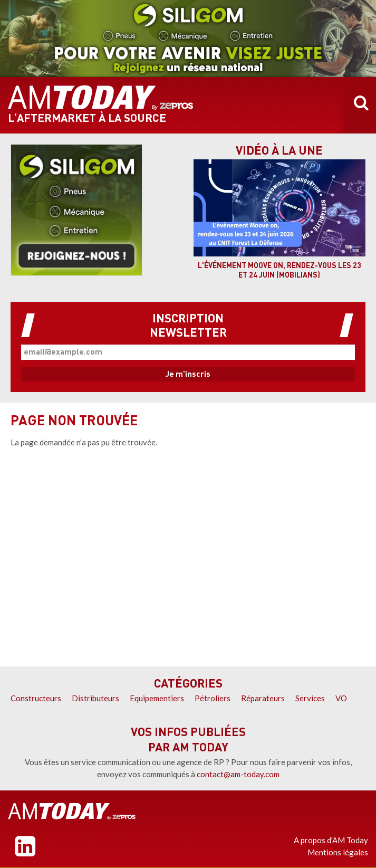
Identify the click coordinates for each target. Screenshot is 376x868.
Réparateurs (263, 698)
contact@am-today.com (238, 774)
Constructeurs (36, 698)
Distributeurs (95, 698)
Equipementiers (157, 698)
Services (310, 698)
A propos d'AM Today (331, 840)
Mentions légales (338, 852)
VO (341, 698)
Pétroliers (213, 698)
